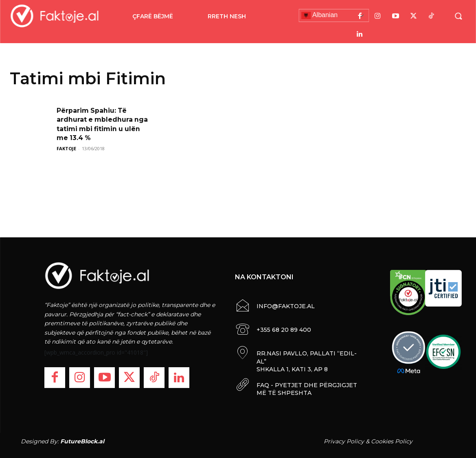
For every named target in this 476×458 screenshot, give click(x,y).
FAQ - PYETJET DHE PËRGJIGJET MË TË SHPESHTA (307, 389)
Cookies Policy (392, 441)
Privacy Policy (344, 441)
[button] (458, 16)
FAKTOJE (66, 148)
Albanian (319, 15)
